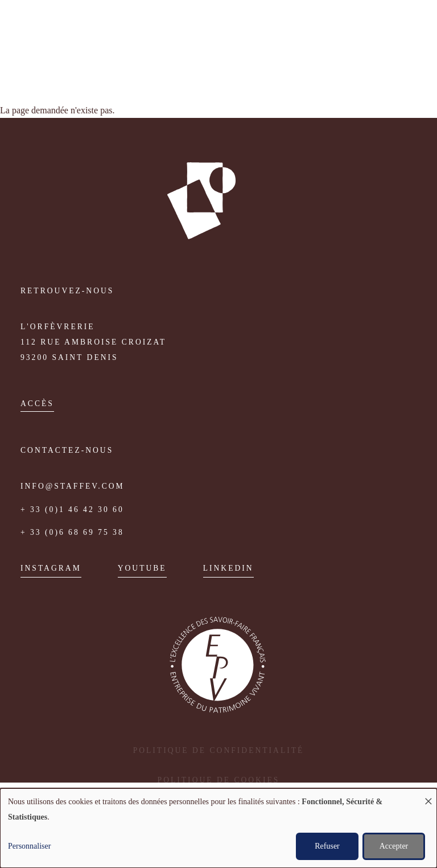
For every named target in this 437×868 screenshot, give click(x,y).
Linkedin (228, 568)
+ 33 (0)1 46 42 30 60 (72, 509)
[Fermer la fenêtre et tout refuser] (428, 795)
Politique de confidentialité (219, 750)
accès (37, 404)
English (43, 60)
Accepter (394, 846)
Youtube (142, 568)
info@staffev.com (73, 486)
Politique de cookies (219, 780)
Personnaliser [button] (29, 846)
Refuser (327, 846)
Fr (27, 60)
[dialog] (218, 828)
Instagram (51, 568)
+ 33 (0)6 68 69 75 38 (72, 532)
